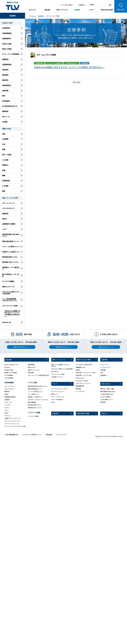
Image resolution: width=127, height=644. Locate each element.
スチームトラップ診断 (58, 374)
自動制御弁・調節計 (10, 397)
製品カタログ (32, 367)
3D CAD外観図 (9, 378)
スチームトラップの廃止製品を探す (38, 375)
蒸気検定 (78, 389)
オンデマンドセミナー (58, 391)
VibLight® (7, 367)
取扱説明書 (31, 365)
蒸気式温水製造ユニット (35, 389)
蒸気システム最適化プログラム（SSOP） (60, 365)
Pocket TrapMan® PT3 (11, 365)
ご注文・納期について (107, 399)
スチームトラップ (10, 386)
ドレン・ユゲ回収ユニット (35, 391)
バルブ (6, 410)
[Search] (110, 5)
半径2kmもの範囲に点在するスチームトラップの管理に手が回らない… (69, 67)
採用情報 (103, 375)
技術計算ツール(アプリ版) (83, 375)
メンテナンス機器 (33, 416)
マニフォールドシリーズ (12, 424)
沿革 (102, 373)
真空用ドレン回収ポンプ (35, 397)
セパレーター (8, 402)
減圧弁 (6, 394)
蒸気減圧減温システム (34, 405)
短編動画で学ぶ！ (81, 367)
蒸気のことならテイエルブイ (13, 6)
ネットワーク (104, 365)
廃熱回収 (7, 391)
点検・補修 (31, 373)
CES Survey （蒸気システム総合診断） (62, 369)
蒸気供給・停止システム (35, 408)
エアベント (8, 416)
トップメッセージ (106, 367)
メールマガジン (80, 391)
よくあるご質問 (105, 397)
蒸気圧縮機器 (32, 402)
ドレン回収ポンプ (33, 394)
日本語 (92, 5)
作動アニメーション (34, 370)
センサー (7, 408)
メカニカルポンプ (10, 389)
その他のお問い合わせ (107, 394)
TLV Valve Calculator (82, 381)
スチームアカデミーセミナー (60, 389)
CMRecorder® (80, 378)
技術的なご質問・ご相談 (107, 389)
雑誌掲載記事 (80, 386)
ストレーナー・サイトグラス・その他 (15, 426)
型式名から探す (9, 370)
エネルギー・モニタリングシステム (38, 400)
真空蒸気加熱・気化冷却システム (37, 386)
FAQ (52, 402)
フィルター (8, 405)
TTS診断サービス (56, 377)
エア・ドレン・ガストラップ (12, 421)
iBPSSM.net (55, 371)
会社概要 (103, 370)
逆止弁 (6, 413)
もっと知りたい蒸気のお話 (84, 365)
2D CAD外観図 (9, 375)
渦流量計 (7, 400)
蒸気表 (78, 370)
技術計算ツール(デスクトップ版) (85, 373)
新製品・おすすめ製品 (11, 373)
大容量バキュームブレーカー (13, 418)
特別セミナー (55, 394)
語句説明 (103, 402)
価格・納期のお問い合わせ (108, 391)
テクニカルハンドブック (83, 383)
